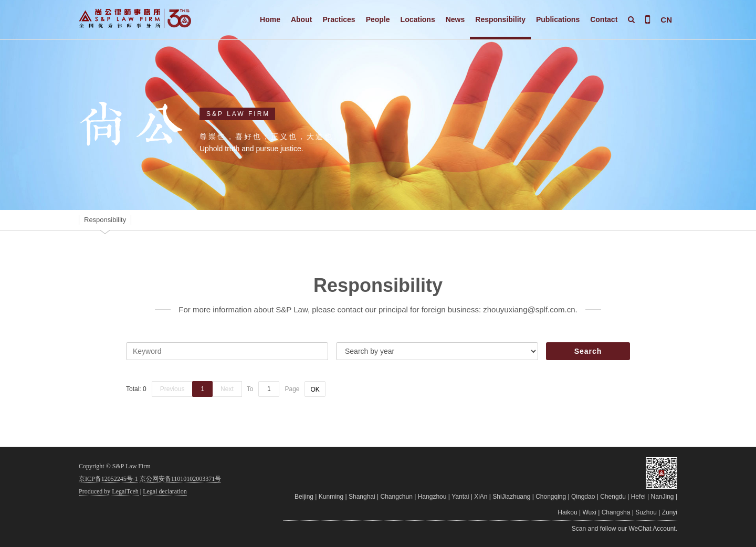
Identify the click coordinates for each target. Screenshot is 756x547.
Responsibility (500, 19)
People (378, 19)
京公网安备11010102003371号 (181, 479)
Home (270, 19)
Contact (604, 19)
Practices (339, 19)
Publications (558, 19)
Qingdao (583, 497)
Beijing (304, 497)
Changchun (397, 497)
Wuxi (589, 512)
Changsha (616, 512)
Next (227, 389)
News (455, 19)
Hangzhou (432, 497)
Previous (172, 389)
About (301, 19)
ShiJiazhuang (511, 497)
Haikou (567, 512)
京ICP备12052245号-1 (108, 479)
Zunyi (670, 512)
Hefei (638, 497)
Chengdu (613, 497)
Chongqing (551, 497)
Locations (418, 19)
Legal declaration (165, 491)
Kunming (331, 497)
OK (315, 390)
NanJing (663, 497)
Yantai (460, 497)
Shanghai (362, 497)
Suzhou (646, 512)
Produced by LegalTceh (109, 491)
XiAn (481, 497)
